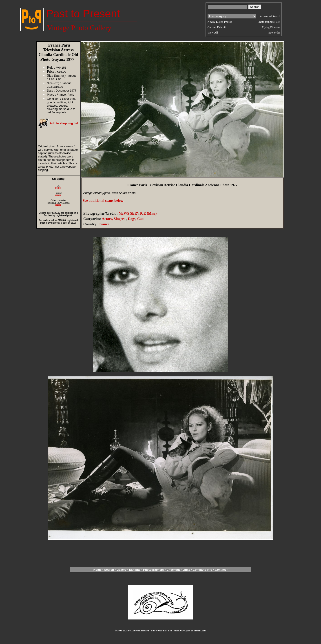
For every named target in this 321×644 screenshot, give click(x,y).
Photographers (153, 570)
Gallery (122, 570)
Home (97, 570)
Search (109, 570)
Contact (220, 570)
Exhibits (135, 570)
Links (186, 570)
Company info (203, 570)
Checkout (173, 570)
